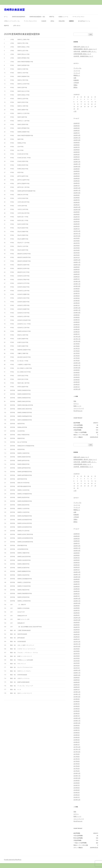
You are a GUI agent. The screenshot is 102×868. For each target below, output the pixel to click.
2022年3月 (77, 224)
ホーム (6, 17)
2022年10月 (77, 210)
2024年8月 (77, 171)
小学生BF (76, 83)
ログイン (76, 404)
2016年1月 (77, 387)
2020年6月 (77, 267)
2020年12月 (77, 260)
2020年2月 (77, 277)
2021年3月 (77, 253)
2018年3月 (77, 329)
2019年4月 (77, 301)
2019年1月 (77, 305)
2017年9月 (77, 344)
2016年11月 (77, 365)
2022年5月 (77, 219)
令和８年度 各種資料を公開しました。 (85, 51)
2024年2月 (77, 183)
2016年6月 (77, 377)
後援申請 (6, 26)
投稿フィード (77, 406)
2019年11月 (77, 284)
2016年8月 (77, 372)
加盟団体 (71, 21)
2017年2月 (77, 360)
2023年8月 (77, 198)
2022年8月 (77, 214)
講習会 (52, 21)
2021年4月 (77, 250)
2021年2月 (77, 255)
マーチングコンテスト (78, 17)
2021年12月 (77, 231)
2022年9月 (77, 212)
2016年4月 (77, 380)
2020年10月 (77, 265)
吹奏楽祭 (44, 21)
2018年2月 (77, 332)
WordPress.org (78, 411)
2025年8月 (77, 145)
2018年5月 (77, 325)
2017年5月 (77, 353)
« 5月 (75, 111)
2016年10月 (77, 368)
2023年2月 (77, 205)
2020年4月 (77, 272)
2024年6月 (77, 176)
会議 (75, 78)
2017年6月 (77, 351)
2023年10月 (77, 193)
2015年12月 (77, 389)
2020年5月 (77, 269)
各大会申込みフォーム (84, 21)
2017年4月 (77, 356)
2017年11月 (77, 339)
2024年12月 (77, 162)
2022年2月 (77, 226)
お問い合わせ (17, 26)
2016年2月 (77, 384)
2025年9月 (77, 142)
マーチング (77, 73)
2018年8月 (77, 317)
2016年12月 (77, 363)
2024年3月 (77, 181)
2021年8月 (77, 241)
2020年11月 (77, 262)
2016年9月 (77, 370)
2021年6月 (77, 245)
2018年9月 (77, 315)
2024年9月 (77, 169)
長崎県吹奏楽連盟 (14, 10)
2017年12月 (77, 336)
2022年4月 (77, 221)
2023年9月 (77, 195)
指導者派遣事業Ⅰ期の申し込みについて (85, 49)
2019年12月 (77, 281)
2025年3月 (77, 154)
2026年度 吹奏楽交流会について (83, 56)
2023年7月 (77, 200)
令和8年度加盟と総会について (82, 54)
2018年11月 (77, 310)
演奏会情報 (62, 21)
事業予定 (52, 17)
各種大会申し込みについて (81, 47)
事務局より (77, 75)
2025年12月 (77, 135)
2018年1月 (77, 334)
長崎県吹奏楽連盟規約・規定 (37, 17)
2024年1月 (77, 186)
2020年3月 (77, 274)
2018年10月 (77, 313)
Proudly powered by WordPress (13, 860)
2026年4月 (77, 126)
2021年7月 (77, 243)
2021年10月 (77, 236)
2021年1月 (77, 257)
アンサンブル (77, 68)
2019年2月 (77, 303)
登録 (75, 401)
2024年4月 (77, 178)
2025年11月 (77, 138)
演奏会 (75, 85)
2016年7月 (77, 375)
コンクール (77, 71)
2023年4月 (77, 202)
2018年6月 (77, 322)
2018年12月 (77, 308)
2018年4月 (77, 327)
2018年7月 (77, 320)
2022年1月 (77, 229)
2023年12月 (77, 188)
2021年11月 (77, 233)
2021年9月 (77, 238)
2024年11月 (77, 164)
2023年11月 (77, 190)
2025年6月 (77, 150)
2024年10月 (77, 166)
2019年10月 (77, 286)
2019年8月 (77, 291)
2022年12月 (77, 207)
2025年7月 (77, 147)
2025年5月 (77, 152)
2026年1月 (77, 133)
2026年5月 (77, 123)
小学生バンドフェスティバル (12, 21)
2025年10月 (77, 140)
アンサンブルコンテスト (30, 21)
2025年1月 (77, 159)
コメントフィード (79, 408)
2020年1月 (77, 279)
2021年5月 (77, 248)
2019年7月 (77, 293)
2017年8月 (77, 346)
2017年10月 (77, 341)
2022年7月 (77, 217)
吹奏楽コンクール (63, 17)
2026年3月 (77, 128)
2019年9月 (77, 289)
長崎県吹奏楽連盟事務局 (19, 17)
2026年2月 (77, 130)
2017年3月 (77, 358)
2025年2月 (77, 157)
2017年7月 (77, 348)
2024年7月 (77, 174)
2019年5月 (77, 298)
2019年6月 (77, 296)
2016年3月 (77, 382)
